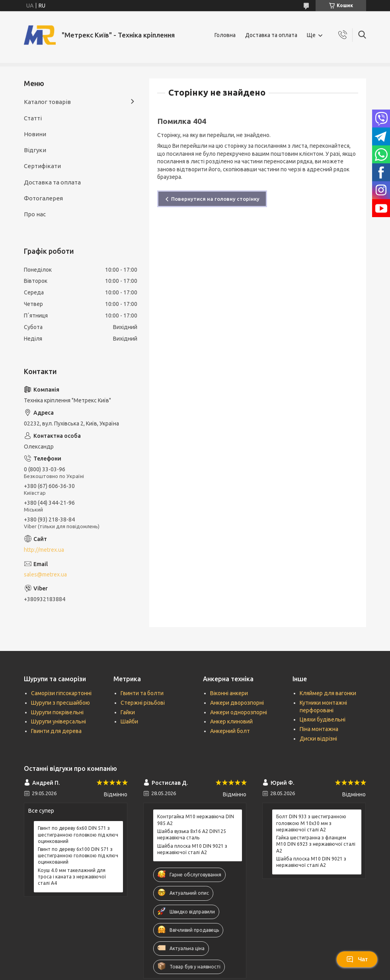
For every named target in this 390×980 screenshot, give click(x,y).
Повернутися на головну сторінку (215, 199)
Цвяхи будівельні (323, 719)
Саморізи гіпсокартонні (61, 693)
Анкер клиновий (231, 721)
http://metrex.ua (44, 550)
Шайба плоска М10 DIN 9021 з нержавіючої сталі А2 (192, 849)
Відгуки (35, 150)
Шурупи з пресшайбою (60, 703)
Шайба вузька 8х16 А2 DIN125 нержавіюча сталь (192, 834)
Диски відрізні (318, 739)
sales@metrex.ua (45, 574)
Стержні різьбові (143, 703)
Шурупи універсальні (58, 721)
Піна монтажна (319, 729)
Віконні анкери (229, 693)
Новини (35, 134)
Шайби (129, 721)
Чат (357, 959)
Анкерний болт (230, 731)
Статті (33, 118)
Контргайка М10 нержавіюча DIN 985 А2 (196, 820)
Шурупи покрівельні (57, 712)
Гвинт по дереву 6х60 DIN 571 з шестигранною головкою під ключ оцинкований (78, 834)
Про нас (35, 214)
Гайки (128, 712)
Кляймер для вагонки (328, 693)
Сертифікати (42, 166)
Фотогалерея (43, 198)
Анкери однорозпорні (239, 712)
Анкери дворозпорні (237, 703)
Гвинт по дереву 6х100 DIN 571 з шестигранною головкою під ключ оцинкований (78, 856)
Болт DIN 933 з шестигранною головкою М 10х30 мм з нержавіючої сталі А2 (311, 823)
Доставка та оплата (271, 35)
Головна (225, 35)
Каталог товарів (47, 102)
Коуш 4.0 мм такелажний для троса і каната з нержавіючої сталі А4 (72, 877)
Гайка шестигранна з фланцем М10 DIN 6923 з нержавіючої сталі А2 (316, 844)
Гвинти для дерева (56, 731)
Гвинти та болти (142, 693)
